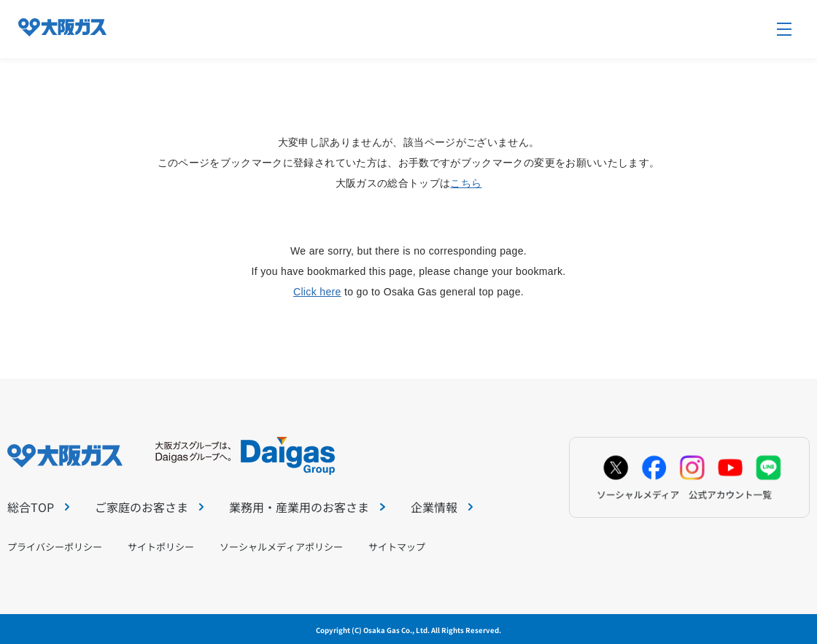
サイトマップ (397, 547)
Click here (317, 292)
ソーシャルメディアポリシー (281, 547)
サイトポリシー (161, 547)
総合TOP (38, 507)
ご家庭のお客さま (149, 507)
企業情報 (442, 507)
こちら (466, 183)
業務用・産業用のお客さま (307, 507)
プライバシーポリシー (55, 547)
